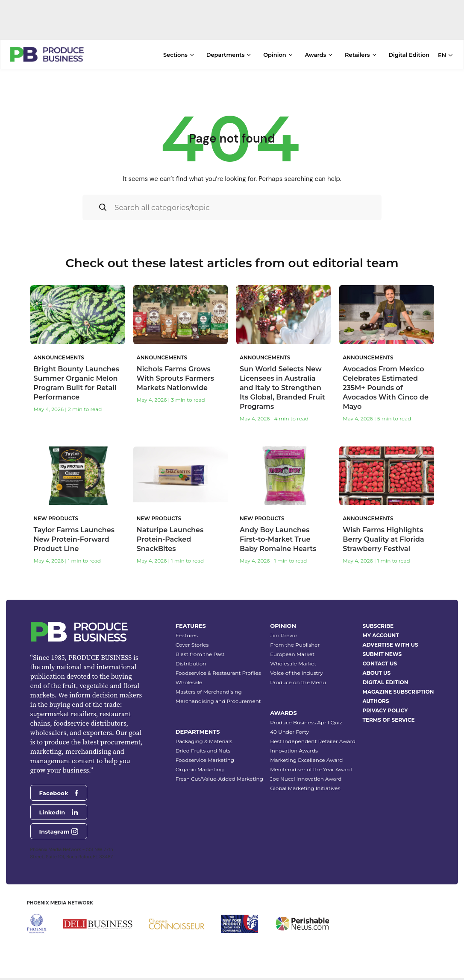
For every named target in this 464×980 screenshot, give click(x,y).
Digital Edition (409, 55)
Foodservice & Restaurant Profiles (218, 662)
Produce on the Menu (298, 671)
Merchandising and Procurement (218, 690)
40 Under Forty (289, 721)
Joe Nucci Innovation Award (306, 768)
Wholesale (189, 671)
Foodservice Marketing (205, 749)
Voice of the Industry (297, 662)
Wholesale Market (293, 652)
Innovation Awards (294, 739)
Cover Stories (192, 634)
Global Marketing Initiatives (305, 777)
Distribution (191, 652)
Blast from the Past (200, 643)
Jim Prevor (284, 624)
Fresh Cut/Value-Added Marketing (219, 768)
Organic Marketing (200, 758)
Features (187, 624)
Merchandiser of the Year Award (311, 758)
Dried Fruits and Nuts (203, 739)
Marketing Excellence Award (306, 749)
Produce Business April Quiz (306, 711)
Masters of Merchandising (209, 681)
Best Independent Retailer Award (313, 730)
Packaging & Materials (204, 730)
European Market (292, 643)
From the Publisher (295, 634)
